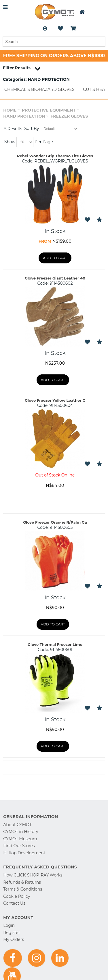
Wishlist (60, 28)
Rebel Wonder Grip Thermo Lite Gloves (55, 156)
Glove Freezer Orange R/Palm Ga (55, 522)
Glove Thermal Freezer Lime (55, 644)
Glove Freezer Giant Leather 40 (55, 278)
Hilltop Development (24, 853)
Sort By (32, 129)
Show (10, 142)
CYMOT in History (21, 832)
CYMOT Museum (20, 839)
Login (45, 28)
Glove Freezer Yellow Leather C (55, 400)
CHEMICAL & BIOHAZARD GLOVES (39, 89)
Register (12, 933)
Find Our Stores (19, 846)
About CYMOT (17, 825)
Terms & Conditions (23, 889)
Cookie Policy (17, 896)
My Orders (14, 939)
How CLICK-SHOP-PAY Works (33, 875)
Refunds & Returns (22, 882)
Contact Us (14, 903)
